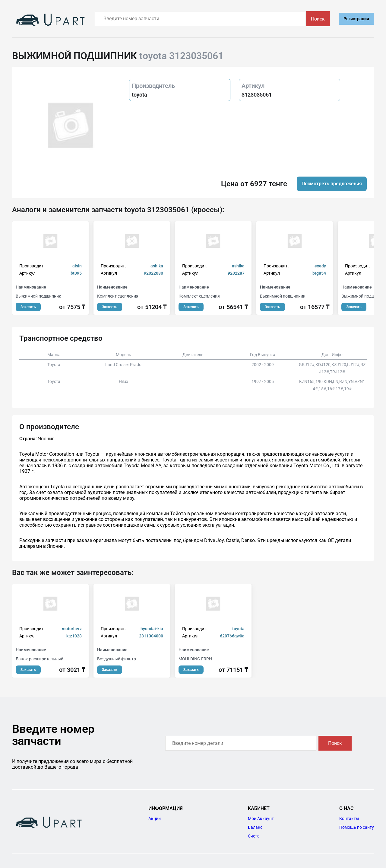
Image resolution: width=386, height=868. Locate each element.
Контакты (349, 819)
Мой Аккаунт (261, 819)
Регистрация (356, 19)
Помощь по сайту (357, 827)
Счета (254, 836)
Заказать (28, 307)
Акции (155, 819)
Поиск (318, 19)
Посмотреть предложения (332, 184)
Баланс (255, 827)
